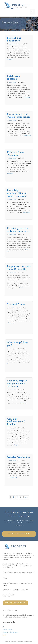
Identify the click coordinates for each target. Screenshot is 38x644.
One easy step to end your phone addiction (17, 384)
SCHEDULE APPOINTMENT (16, 603)
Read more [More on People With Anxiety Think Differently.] (20, 288)
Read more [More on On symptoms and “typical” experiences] (28, 135)
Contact (5, 627)
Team (4, 635)
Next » (26, 497)
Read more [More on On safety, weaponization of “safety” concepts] (26, 213)
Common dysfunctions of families (16, 422)
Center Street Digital (29, 641)
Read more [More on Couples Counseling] (14, 478)
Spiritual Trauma (17, 305)
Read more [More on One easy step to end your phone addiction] (24, 403)
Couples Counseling (18, 457)
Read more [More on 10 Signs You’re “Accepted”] (10, 174)
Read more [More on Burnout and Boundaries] (10, 59)
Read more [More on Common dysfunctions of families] (17, 445)
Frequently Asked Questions (11, 632)
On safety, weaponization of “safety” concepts (17, 193)
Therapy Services (8, 630)
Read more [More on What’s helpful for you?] (10, 364)
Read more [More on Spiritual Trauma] (11, 323)
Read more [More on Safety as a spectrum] (27, 97)
